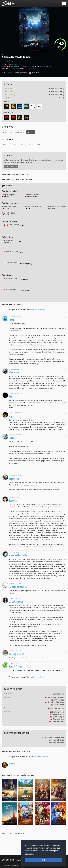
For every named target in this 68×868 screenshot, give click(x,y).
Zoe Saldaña (10, 213)
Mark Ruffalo (10, 207)
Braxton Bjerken (8, 241)
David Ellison (58, 712)
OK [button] (43, 860)
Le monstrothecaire (18, 587)
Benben (12, 438)
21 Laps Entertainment (53, 738)
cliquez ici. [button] (29, 854)
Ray (20, 241)
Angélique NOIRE (17, 654)
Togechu (13, 500)
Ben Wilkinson (12, 252)
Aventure (24, 73)
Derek (21, 253)
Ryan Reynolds (14, 69)
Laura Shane (6, 215)
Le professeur (23, 279)
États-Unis (34, 73)
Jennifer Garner (34, 207)
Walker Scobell (29, 69)
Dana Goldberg (57, 714)
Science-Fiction (13, 73)
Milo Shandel (12, 278)
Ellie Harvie (11, 290)
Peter (11, 320)
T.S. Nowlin (31, 66)
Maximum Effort (56, 740)
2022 (4, 55)
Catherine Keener (58, 207)
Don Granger (58, 717)
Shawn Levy (16, 64)
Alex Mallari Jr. (11, 226)
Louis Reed (5, 208)
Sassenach (14, 479)
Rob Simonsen (57, 708)
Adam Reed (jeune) (31, 196)
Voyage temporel (11, 166)
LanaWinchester (16, 601)
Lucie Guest (11, 263)
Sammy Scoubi (16, 666)
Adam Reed (6, 196)
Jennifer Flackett (45, 66)
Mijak (11, 416)
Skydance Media (56, 742)
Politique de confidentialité (11, 865)
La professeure (24, 291)
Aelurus (12, 763)
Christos (22, 226)
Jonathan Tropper (17, 66)
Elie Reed (28, 208)
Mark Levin (59, 705)
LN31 (8, 834)
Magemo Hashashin (18, 555)
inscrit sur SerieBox (40, 310)
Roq (11, 396)
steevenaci (14, 372)
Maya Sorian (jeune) (25, 264)
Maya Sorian (52, 208)
